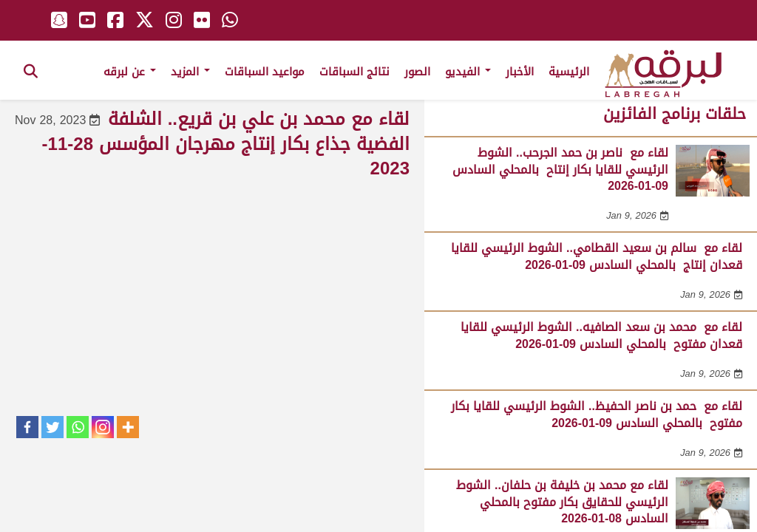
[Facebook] (27, 427)
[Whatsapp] (78, 427)
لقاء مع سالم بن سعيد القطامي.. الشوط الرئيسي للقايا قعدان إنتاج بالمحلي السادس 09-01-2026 (597, 256)
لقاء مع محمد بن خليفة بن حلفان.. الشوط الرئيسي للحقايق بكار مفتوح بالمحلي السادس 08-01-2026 (562, 502)
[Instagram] (103, 427)
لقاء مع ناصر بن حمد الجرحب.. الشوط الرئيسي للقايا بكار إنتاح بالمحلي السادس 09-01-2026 (560, 169)
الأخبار (520, 72)
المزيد (190, 72)
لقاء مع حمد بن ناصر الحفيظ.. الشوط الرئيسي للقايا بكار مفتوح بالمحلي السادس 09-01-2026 (597, 414)
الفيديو (468, 72)
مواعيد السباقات (265, 72)
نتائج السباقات (354, 72)
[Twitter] (52, 427)
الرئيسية (569, 72)
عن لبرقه (130, 72)
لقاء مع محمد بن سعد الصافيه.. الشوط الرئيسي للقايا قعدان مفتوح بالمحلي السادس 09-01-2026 (601, 335)
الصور (417, 72)
